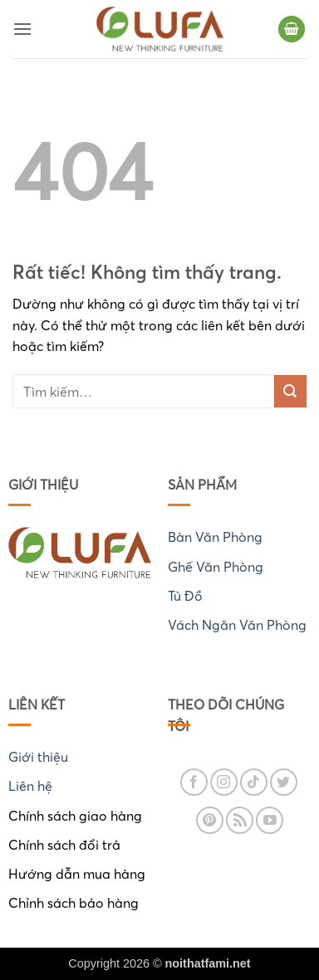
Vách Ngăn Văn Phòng (237, 625)
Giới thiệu (38, 757)
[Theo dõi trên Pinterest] (210, 820)
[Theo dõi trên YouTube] (270, 820)
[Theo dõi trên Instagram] (224, 782)
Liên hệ (30, 786)
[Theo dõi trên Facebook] (194, 782)
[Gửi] (290, 391)
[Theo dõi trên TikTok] (254, 782)
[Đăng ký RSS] (240, 820)
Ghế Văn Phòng (216, 567)
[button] (22, 29)
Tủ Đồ (185, 596)
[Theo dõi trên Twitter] (284, 782)
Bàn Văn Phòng (215, 537)
